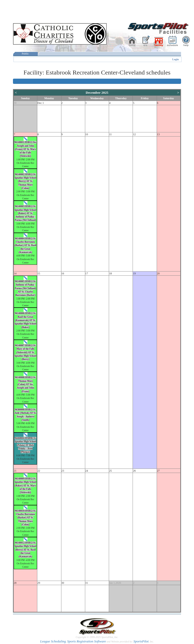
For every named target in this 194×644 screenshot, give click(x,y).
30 (15, 103)
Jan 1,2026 (115, 583)
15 (39, 273)
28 (15, 583)
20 (158, 273)
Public (25, 54)
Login (175, 59)
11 (110, 134)
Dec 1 (41, 103)
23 (63, 471)
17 (87, 273)
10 (87, 134)
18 (110, 273)
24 (87, 471)
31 (87, 583)
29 (39, 583)
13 (158, 134)
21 (15, 471)
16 (63, 273)
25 (110, 471)
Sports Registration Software (87, 641)
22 (39, 471)
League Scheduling (53, 641)
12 (134, 134)
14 (15, 273)
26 (134, 471)
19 (134, 273)
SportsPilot (141, 641)
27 (158, 471)
